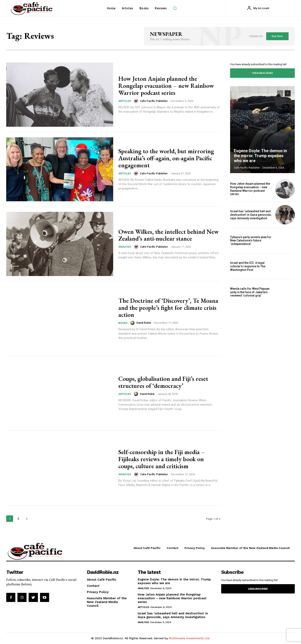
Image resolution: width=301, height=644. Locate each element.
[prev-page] (280, 93)
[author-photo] (137, 101)
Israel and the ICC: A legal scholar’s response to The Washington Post (248, 266)
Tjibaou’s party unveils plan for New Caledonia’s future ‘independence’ (251, 241)
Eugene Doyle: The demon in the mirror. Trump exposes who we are (260, 156)
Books (123, 323)
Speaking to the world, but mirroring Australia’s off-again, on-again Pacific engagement (166, 158)
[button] (175, 8)
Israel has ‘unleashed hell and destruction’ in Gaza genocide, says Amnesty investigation (251, 215)
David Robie (144, 323)
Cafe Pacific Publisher (154, 101)
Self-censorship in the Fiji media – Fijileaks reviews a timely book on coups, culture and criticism (162, 459)
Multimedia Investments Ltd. (189, 638)
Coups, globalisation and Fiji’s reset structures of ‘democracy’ (163, 382)
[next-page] (27, 519)
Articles (125, 101)
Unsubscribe (263, 73)
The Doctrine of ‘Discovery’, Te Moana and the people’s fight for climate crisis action (168, 308)
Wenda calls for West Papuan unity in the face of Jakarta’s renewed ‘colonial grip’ (250, 292)
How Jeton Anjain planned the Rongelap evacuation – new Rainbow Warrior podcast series (166, 86)
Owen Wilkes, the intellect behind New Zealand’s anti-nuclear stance (169, 235)
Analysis (125, 247)
